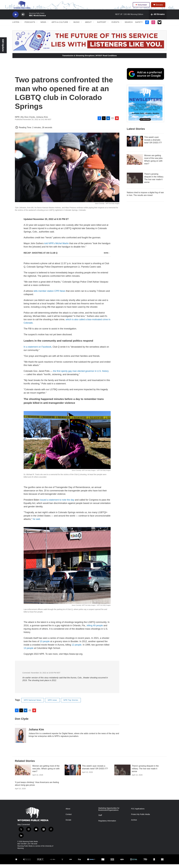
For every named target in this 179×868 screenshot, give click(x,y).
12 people (77, 648)
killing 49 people (95, 629)
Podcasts (30, 26)
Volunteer (142, 6)
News (43, 26)
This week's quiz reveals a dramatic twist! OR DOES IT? (153, 144)
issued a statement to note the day (57, 503)
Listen (16, 26)
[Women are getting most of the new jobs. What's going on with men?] (135, 163)
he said (36, 523)
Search (129, 26)
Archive (134, 824)
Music (77, 26)
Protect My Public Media (141, 818)
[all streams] (158, 18)
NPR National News (33, 704)
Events (115, 26)
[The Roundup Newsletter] (145, 107)
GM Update (3, 45)
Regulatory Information (107, 824)
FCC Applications (138, 812)
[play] (16, 18)
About (88, 26)
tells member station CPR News (49, 295)
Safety (139, 26)
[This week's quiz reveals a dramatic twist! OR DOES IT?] (135, 145)
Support (102, 26)
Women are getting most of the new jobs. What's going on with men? (46, 772)
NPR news (52, 704)
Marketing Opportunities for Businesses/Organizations (109, 813)
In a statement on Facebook (37, 350)
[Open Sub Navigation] (21, 26)
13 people (29, 652)
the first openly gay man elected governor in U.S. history (81, 375)
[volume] (23, 18)
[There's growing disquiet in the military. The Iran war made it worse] (135, 182)
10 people (45, 645)
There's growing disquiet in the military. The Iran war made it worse (145, 772)
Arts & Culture (60, 26)
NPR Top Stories (71, 704)
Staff (100, 819)
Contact (69, 818)
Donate (160, 7)
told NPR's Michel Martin (56, 247)
